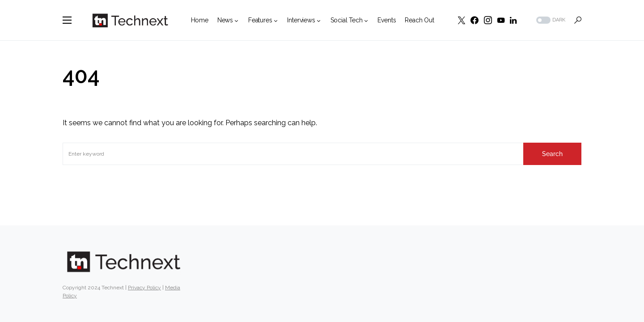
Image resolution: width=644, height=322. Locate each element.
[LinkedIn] (513, 20)
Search (552, 154)
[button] (67, 20)
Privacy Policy (144, 288)
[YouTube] (501, 20)
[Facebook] (475, 20)
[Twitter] (462, 20)
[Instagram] (488, 20)
